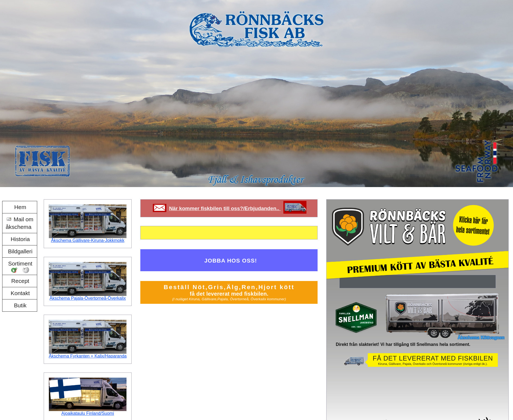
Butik (20, 305)
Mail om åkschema (20, 223)
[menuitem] (20, 207)
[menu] (20, 256)
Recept (20, 281)
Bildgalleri (20, 251)
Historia (20, 239)
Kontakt (20, 293)
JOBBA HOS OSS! (231, 260)
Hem (20, 207)
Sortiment (20, 263)
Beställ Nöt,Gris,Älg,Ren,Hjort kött (229, 292)
